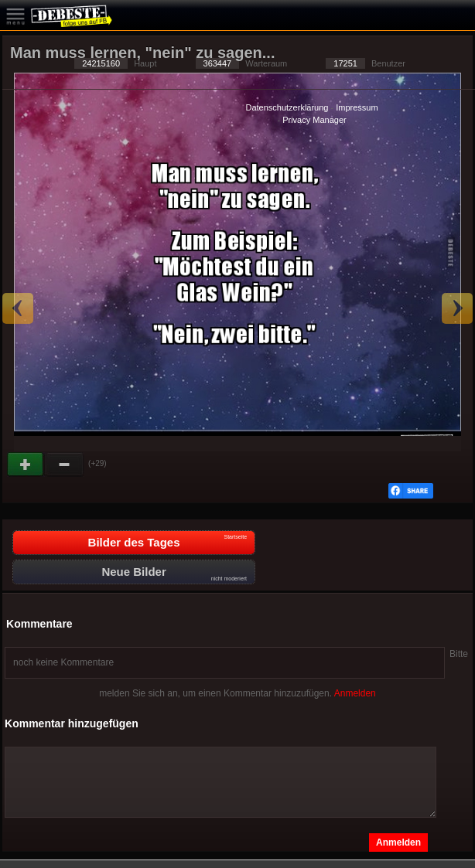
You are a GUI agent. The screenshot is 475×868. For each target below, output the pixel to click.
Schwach (65, 465)
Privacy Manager (314, 120)
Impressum (357, 107)
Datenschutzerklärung (287, 107)
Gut (26, 465)
